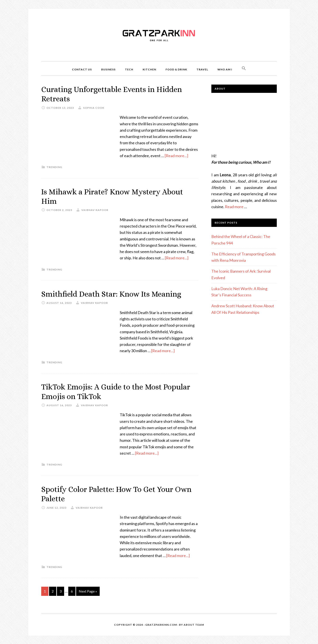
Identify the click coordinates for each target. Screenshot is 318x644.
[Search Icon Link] (244, 68)
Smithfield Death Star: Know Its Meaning (113, 294)
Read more (234, 207)
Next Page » (88, 591)
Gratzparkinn (159, 35)
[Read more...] (176, 155)
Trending (54, 167)
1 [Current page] (45, 591)
